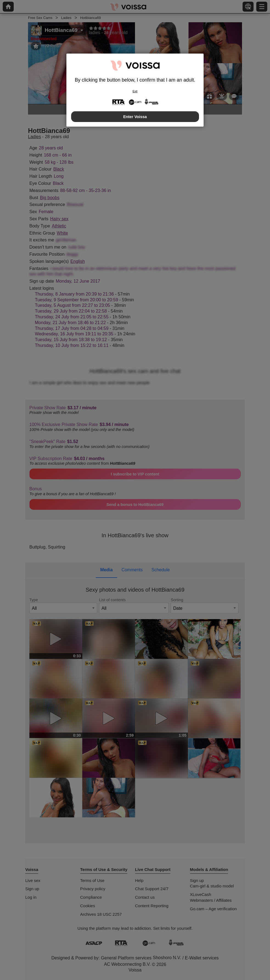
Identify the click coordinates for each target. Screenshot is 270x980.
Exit (135, 91)
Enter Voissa (135, 117)
